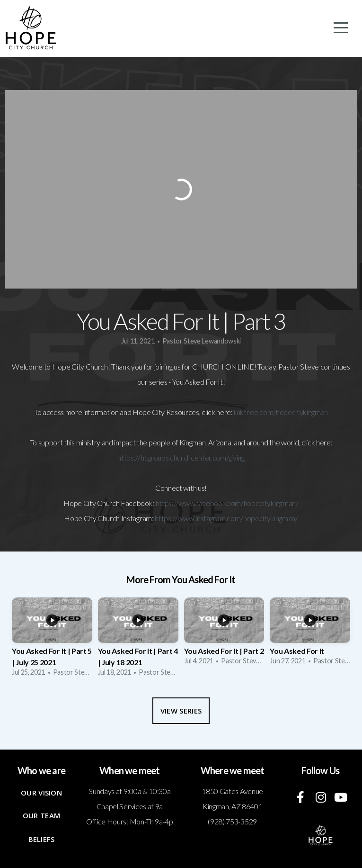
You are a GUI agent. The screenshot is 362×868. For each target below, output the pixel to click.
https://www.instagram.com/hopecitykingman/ (226, 518)
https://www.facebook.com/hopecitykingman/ (227, 503)
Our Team (41, 815)
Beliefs (42, 839)
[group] (52, 640)
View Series (181, 711)
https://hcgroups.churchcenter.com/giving (181, 457)
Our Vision (41, 793)
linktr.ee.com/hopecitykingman (281, 412)
